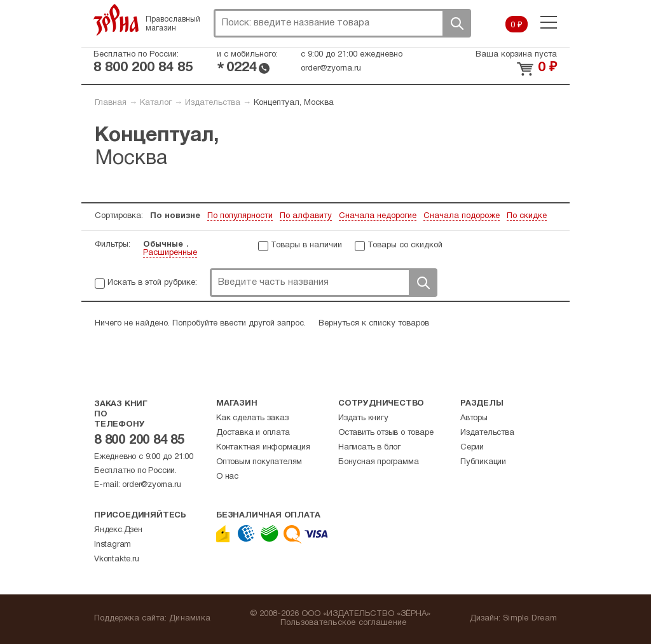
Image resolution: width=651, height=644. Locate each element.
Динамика (190, 619)
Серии (472, 448)
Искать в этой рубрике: (152, 283)
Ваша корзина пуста (516, 55)
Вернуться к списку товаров (374, 324)
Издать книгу (363, 418)
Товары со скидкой (405, 245)
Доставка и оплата (253, 433)
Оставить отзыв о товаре (386, 433)
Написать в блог (369, 448)
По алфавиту (306, 216)
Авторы (474, 418)
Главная (111, 103)
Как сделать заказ (252, 418)
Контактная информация (263, 448)
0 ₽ (517, 25)
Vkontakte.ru (117, 559)
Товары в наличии (306, 245)
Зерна (116, 20)
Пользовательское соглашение (344, 623)
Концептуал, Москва (294, 103)
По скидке (527, 216)
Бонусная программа (378, 462)
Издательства (213, 103)
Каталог (156, 103)
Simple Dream (530, 619)
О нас (227, 477)
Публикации (483, 462)
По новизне (175, 216)
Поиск (456, 23)
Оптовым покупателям (259, 462)
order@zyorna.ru (331, 69)
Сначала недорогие (378, 216)
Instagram (113, 545)
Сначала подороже (462, 216)
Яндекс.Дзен (118, 530)
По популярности (240, 216)
